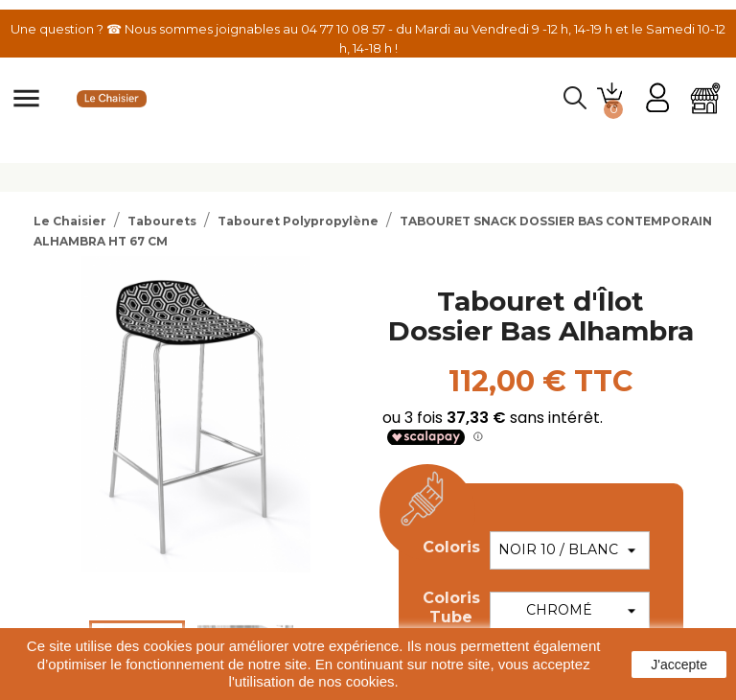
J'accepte (679, 665)
